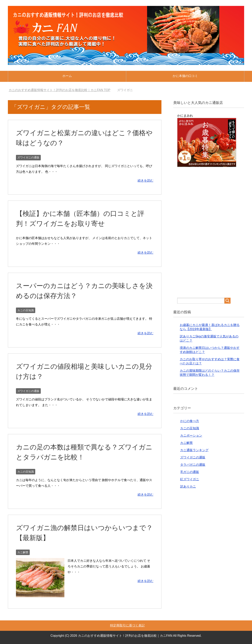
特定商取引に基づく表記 (127, 625)
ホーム (67, 76)
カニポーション (191, 436)
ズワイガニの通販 (28, 157)
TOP (59, 90)
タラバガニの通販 (193, 465)
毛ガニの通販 (190, 472)
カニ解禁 (23, 552)
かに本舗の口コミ (185, 76)
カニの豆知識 (26, 310)
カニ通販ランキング (194, 450)
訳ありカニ (188, 486)
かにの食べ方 (190, 421)
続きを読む (145, 181)
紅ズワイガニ (190, 479)
